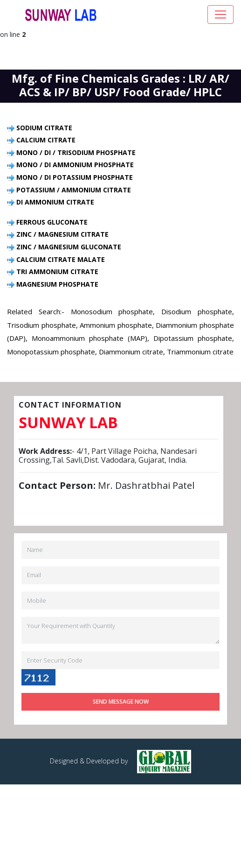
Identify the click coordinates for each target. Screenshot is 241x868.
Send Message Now (121, 702)
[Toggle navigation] (220, 14)
